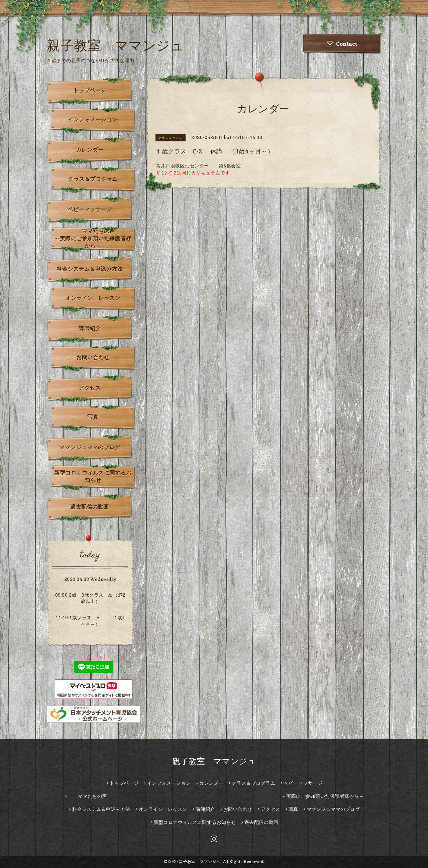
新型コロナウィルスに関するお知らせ (93, 476)
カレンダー (90, 150)
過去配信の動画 (90, 507)
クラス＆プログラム (93, 179)
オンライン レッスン (93, 298)
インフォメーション (93, 119)
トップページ (90, 90)
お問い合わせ (93, 357)
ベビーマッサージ (90, 209)
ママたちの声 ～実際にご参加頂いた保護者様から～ (95, 238)
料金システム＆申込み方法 (90, 269)
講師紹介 (90, 328)
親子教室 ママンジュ (115, 45)
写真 (93, 417)
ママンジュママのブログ (90, 447)
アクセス (90, 388)
